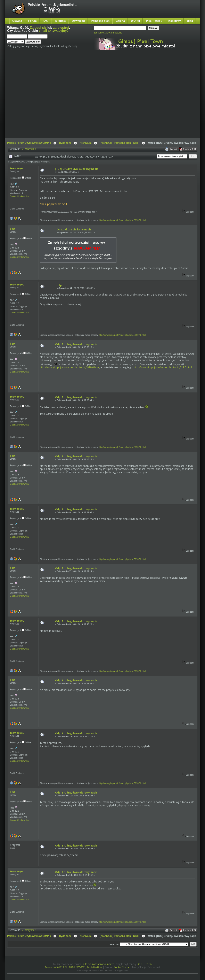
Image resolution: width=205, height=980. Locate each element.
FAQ (46, 21)
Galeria (120, 21)
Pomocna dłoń (100, 21)
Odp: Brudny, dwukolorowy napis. (77, 344)
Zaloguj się (38, 28)
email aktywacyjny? (54, 31)
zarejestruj (61, 28)
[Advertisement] (38, 98)
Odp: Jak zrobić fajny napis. (75, 229)
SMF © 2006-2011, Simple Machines (85, 967)
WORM (135, 21)
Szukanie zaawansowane (108, 33)
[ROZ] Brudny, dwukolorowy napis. (77, 169)
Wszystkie (30, 149)
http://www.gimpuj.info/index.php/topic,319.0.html (163, 367)
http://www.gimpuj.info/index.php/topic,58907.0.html (122, 220)
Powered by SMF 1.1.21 (56, 967)
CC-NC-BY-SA (144, 964)
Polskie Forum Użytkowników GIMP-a (29, 143)
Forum (32, 21)
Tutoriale (60, 21)
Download (78, 21)
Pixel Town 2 (154, 21)
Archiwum (85, 143)
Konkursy (175, 21)
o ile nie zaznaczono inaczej (99, 964)
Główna (17, 21)
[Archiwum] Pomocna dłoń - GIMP (119, 143)
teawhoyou (17, 168)
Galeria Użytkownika (19, 196)
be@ (13, 229)
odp (59, 285)
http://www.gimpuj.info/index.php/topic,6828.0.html (70, 367)
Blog (190, 21)
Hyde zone (65, 143)
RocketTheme (122, 967)
